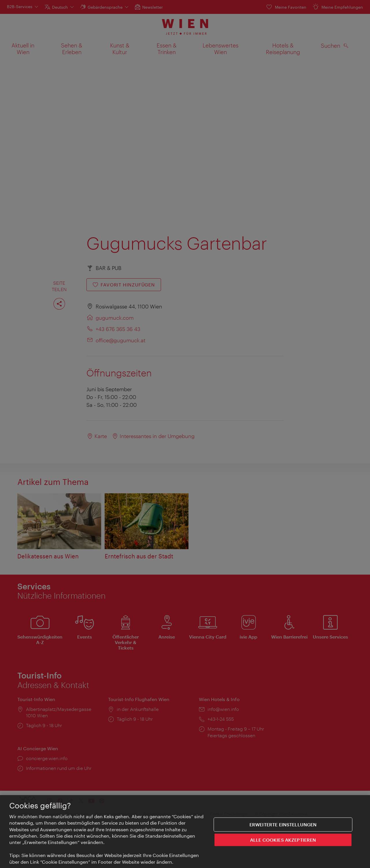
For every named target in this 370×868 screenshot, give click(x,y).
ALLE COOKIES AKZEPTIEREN (283, 843)
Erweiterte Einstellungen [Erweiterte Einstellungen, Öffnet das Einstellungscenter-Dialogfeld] (283, 828)
